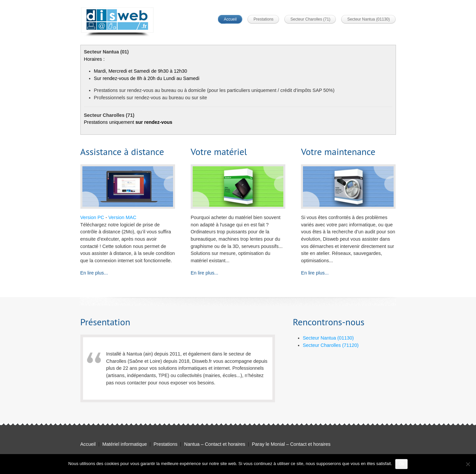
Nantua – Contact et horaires (215, 444)
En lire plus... (94, 273)
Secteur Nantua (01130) (368, 19)
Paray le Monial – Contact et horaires (291, 444)
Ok (401, 464)
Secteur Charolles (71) (310, 19)
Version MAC (122, 217)
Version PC (92, 217)
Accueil (230, 19)
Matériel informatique (125, 444)
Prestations (263, 19)
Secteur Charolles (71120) (331, 345)
